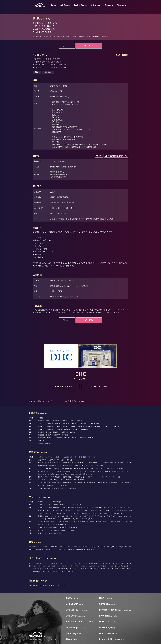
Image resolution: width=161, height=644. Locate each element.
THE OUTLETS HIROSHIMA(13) (68, 527)
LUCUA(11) (42, 471)
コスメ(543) (51, 566)
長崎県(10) (59, 438)
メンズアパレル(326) (51, 563)
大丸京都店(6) (92, 471)
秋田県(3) (64, 421)
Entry (54, 6)
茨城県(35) (41, 423)
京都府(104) (50, 429)
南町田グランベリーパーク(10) (66, 513)
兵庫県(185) (68, 429)
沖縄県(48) (41, 440)
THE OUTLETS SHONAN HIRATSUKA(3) (114, 513)
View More (122, 6)
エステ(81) (84, 566)
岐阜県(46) (89, 426)
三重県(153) (116, 426)
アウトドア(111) (94, 569)
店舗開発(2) (48, 549)
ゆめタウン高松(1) (79, 480)
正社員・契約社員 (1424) (47, 585)
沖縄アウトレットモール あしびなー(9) (50, 533)
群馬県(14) (58, 423)
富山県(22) (50, 426)
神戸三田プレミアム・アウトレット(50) (102, 522)
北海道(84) (41, 418)
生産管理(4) (39, 549)
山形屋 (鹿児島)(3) (102, 483)
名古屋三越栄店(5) (79, 468)
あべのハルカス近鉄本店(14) (51, 474)
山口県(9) (73, 432)
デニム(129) (42, 566)
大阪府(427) (59, 429)
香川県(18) (49, 435)
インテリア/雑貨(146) (62, 569)
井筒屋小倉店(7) (68, 483)
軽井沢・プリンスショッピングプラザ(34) (104, 516)
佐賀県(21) (50, 438)
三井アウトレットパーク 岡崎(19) (83, 519)
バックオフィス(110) (59, 549)
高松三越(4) (42, 480)
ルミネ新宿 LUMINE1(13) (93, 463)
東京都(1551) (85, 423)
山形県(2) (72, 421)
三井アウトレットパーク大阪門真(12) (56, 525)
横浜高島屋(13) (54, 465)
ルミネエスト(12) (123, 463)
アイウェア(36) (49, 569)
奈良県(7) (76, 429)
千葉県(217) (75, 423)
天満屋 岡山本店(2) (80, 477)
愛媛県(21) (57, 435)
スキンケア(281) (62, 566)
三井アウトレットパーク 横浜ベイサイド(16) (97, 508)
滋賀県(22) (41, 429)
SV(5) (69, 547)
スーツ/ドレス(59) (106, 563)
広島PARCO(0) (92, 477)
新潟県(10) (41, 426)
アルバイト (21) (61, 585)
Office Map (96, 6)
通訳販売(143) (81, 549)
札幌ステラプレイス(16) (45, 457)
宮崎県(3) (83, 438)
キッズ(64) (92, 566)
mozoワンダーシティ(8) (102, 468)
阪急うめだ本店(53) (104, 471)
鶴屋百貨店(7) (113, 483)
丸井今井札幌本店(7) (80, 457)
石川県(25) (58, 426)
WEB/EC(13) (71, 549)
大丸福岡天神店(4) (80, 483)
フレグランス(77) (73, 566)
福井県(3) (66, 426)
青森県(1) (41, 421)
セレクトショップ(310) (66, 563)
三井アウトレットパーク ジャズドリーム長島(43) (76, 516)
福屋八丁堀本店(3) (68, 477)
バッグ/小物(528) (123, 566)
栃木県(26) (50, 423)
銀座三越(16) (42, 463)
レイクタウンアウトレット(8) (74, 510)
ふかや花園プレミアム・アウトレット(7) (89, 513)
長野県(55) (81, 426)
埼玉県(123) (66, 423)
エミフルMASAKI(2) (66, 480)
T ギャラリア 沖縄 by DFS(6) (69, 488)
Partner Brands (81, 6)
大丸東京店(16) (80, 463)
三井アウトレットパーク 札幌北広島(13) (50, 502)
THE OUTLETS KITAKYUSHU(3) (70, 530)
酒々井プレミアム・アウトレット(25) (116, 510)
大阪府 (39, 401)
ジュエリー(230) (102, 566)
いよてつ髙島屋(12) (53, 480)
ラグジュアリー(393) (81, 563)
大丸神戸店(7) (65, 474)
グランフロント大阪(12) (54, 471)
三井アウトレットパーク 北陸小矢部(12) (59, 519)
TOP (31, 401)
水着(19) (104, 569)
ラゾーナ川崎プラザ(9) (67, 465)
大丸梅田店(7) (116, 471)
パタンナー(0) (86, 547)
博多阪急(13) (91, 483)
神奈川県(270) (95, 423)
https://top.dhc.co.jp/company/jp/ (64, 297)
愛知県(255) (107, 426)
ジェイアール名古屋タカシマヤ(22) (48, 468)
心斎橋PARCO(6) (87, 474)
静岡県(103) (98, 426)
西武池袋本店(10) (68, 463)
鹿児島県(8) (91, 438)
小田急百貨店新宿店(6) (54, 463)
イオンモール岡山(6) (104, 477)
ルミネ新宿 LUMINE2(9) (109, 463)
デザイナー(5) (76, 547)
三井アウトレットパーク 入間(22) (94, 510)
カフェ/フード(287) (59, 572)
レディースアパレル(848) (36, 563)
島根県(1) (49, 432)
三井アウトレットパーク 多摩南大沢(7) (50, 508)
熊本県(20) (67, 438)
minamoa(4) (116, 477)
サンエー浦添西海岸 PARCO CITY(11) (49, 488)
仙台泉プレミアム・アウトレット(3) (71, 505)
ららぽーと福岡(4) (47, 485)
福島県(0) (79, 421)
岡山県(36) (56, 432)
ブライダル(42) (47, 572)
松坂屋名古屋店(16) (66, 468)
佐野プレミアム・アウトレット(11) (53, 510)
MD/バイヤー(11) (97, 547)
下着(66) (123, 569)
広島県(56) (65, 432)
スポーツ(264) (83, 569)
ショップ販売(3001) (35, 547)
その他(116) (70, 572)
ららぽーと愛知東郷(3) (117, 468)
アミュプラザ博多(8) (61, 485)
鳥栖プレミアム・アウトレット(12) (48, 530)
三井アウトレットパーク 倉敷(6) (48, 527)
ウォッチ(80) (112, 566)
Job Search (65, 6)
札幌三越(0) (58, 457)
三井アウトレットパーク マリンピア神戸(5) (76, 522)
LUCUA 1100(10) (76, 474)
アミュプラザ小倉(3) (44, 483)
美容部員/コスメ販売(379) (50, 547)
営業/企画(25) (123, 547)
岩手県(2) (49, 421)
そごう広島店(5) (56, 477)
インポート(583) (94, 563)
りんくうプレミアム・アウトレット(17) (50, 522)
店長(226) (62, 547)
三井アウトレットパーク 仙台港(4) (48, 505)
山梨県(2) (73, 426)
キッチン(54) (74, 569)
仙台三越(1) (52, 460)
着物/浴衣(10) (37, 572)
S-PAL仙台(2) (61, 460)
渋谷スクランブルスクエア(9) (94, 465)
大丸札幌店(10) (67, 457)
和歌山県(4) (84, 429)
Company (109, 6)
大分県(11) (75, 438)
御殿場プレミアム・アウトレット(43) (49, 516)
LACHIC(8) (90, 468)
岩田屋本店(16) (57, 483)
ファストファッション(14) (120, 563)
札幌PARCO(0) (92, 457)
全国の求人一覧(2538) (45, 443)
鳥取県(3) (41, 432)
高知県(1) (65, 435)
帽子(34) (40, 569)
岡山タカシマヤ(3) (44, 477)
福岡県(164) (42, 438)
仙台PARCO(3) (42, 460)
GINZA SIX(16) (79, 465)
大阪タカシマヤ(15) (80, 471)
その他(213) (90, 549)
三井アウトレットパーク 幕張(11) (73, 508)
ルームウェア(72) (113, 569)
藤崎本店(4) (70, 460)
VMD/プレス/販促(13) (111, 547)
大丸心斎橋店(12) (68, 471)
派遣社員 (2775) (34, 585)
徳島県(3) (41, 435)
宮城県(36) (56, 421)
